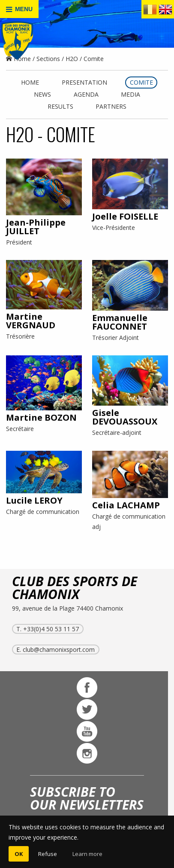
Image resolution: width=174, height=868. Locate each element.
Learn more (87, 854)
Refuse (48, 854)
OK (19, 854)
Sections (48, 59)
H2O (72, 59)
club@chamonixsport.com (59, 649)
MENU (19, 9)
